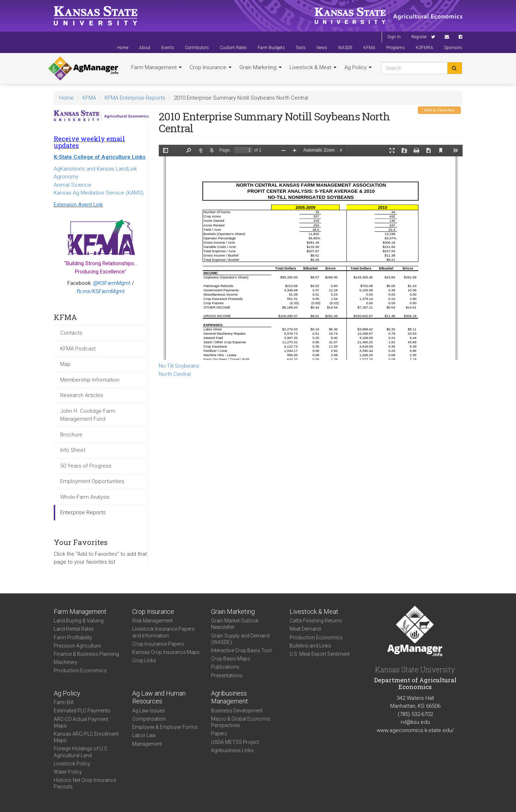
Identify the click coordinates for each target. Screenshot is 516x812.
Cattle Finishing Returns (316, 621)
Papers (219, 734)
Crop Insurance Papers (158, 644)
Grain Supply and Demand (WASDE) (240, 639)
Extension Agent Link (78, 205)
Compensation (149, 719)
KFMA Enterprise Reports (135, 98)
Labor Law (144, 735)
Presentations (227, 675)
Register (419, 37)
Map (65, 364)
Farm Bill (64, 702)
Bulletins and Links (310, 646)
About (145, 48)
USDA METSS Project (235, 742)
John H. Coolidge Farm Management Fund (88, 415)
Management (147, 744)
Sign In (394, 37)
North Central (175, 374)
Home (123, 48)
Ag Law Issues (149, 711)
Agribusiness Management (230, 697)
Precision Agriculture (77, 646)
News (322, 48)
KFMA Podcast (78, 349)
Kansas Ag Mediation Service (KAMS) (99, 193)
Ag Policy (358, 67)
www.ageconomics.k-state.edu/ (415, 730)
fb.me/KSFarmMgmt (101, 291)
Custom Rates (233, 48)
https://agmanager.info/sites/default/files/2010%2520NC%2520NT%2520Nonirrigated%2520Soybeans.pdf (311, 252)
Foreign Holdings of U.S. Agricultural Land (81, 752)
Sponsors (453, 48)
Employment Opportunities (92, 481)
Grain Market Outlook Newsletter (235, 624)
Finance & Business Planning (86, 654)
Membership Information (90, 380)
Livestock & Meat (313, 67)
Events (168, 48)
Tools (301, 48)
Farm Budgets (271, 48)
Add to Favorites (439, 110)
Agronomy (66, 177)
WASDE (345, 48)
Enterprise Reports (83, 512)
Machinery (66, 662)
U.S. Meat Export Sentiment (320, 654)
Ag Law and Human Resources (159, 697)
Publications (225, 667)
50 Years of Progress (86, 466)
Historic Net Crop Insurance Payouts (85, 783)
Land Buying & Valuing (79, 621)
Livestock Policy (72, 764)
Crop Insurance (211, 67)
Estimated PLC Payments (82, 711)
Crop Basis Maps (231, 659)
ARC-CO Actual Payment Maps (81, 722)
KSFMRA (424, 48)
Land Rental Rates (74, 629)
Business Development (237, 711)
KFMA (369, 48)
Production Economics (80, 670)
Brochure (71, 435)
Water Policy (68, 772)
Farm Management (156, 67)
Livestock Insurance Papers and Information (163, 632)
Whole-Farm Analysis (85, 497)
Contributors (197, 48)
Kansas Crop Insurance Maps (166, 652)
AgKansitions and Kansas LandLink (95, 169)
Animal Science (73, 185)
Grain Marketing (261, 67)
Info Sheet (73, 450)
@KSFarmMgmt (112, 283)
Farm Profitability (73, 637)
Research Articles (82, 395)
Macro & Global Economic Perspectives (241, 722)
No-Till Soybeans (179, 366)
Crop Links (144, 660)
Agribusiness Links (232, 750)
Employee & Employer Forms (165, 727)
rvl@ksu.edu (415, 722)
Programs (396, 48)
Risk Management (152, 621)
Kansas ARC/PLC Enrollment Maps (86, 737)
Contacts (71, 333)
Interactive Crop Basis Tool (241, 650)
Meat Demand (305, 629)
